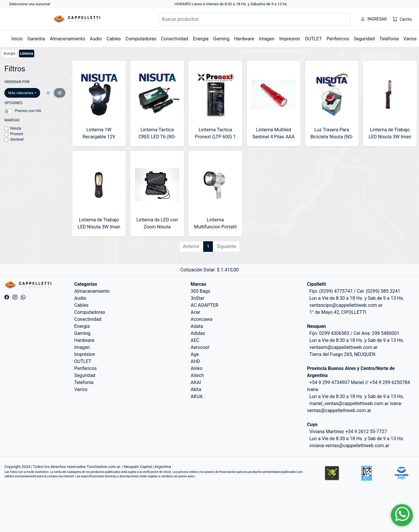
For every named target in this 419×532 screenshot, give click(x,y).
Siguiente (226, 246)
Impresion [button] (290, 39)
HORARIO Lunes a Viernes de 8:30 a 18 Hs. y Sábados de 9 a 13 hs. (231, 4)
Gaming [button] (221, 39)
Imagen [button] (267, 39)
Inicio (17, 39)
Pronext (17, 134)
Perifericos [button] (338, 39)
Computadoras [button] (141, 39)
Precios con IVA (28, 111)
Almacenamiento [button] (67, 39)
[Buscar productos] (254, 19)
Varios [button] (410, 39)
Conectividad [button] (175, 39)
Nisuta (16, 128)
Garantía (36, 39)
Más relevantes (21, 93)
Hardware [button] (244, 39)
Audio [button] (96, 39)
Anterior (191, 246)
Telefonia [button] (389, 39)
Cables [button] (114, 39)
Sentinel (17, 139)
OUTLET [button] (313, 39)
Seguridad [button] (364, 39)
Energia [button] (201, 39)
